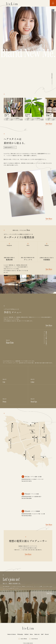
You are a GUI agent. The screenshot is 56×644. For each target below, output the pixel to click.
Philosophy (20, 634)
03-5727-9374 (28, 481)
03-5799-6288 (28, 498)
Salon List (37, 634)
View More (49, 124)
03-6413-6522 (28, 516)
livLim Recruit (33, 639)
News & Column (12, 634)
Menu (31, 634)
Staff (42, 634)
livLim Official (23, 639)
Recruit (47, 634)
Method (26, 634)
